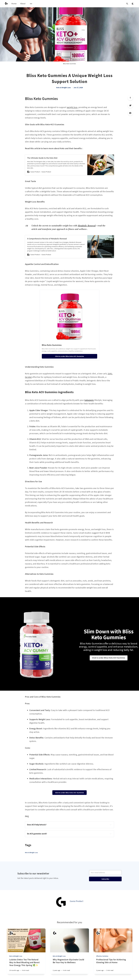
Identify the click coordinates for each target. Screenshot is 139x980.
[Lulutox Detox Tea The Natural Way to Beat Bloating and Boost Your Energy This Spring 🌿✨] (26, 966)
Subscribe (105, 879)
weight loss (72, 107)
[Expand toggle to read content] (111, 825)
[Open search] (127, 4)
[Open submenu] (31, 4)
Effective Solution (102, 956)
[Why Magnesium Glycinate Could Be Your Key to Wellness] (69, 966)
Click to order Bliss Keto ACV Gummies (109, 658)
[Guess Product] (61, 902)
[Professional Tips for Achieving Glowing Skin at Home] (113, 966)
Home (14, 4)
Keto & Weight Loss (63, 87)
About (23, 4)
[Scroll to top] (130, 98)
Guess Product (77, 901)
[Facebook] (130, 113)
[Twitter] (130, 105)
